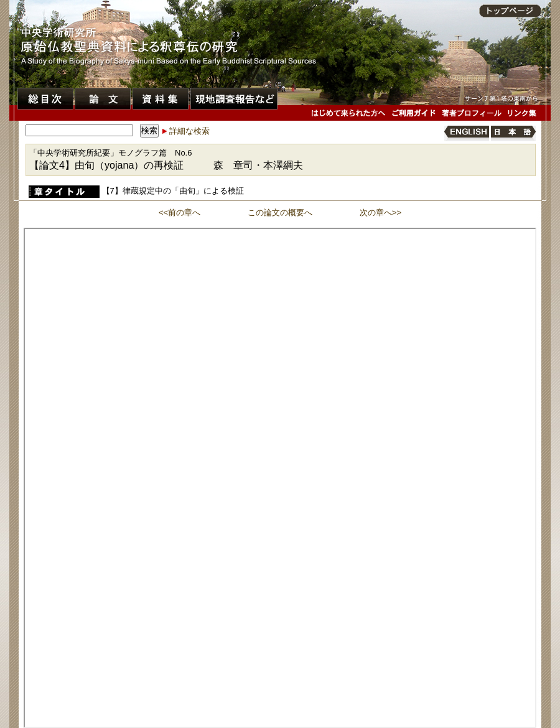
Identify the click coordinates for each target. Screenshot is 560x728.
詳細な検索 (189, 131)
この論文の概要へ (280, 212)
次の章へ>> (380, 212)
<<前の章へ (180, 212)
